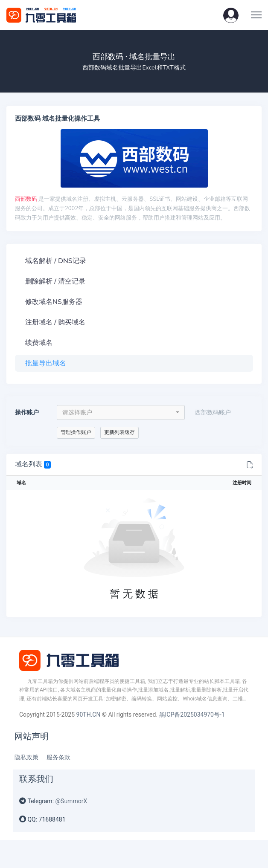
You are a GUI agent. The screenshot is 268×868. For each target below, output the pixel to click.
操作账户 (27, 412)
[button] (231, 15)
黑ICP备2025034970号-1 (192, 715)
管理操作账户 (76, 432)
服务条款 (58, 757)
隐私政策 (26, 757)
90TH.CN (89, 715)
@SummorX (71, 801)
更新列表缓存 (119, 432)
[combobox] (121, 412)
